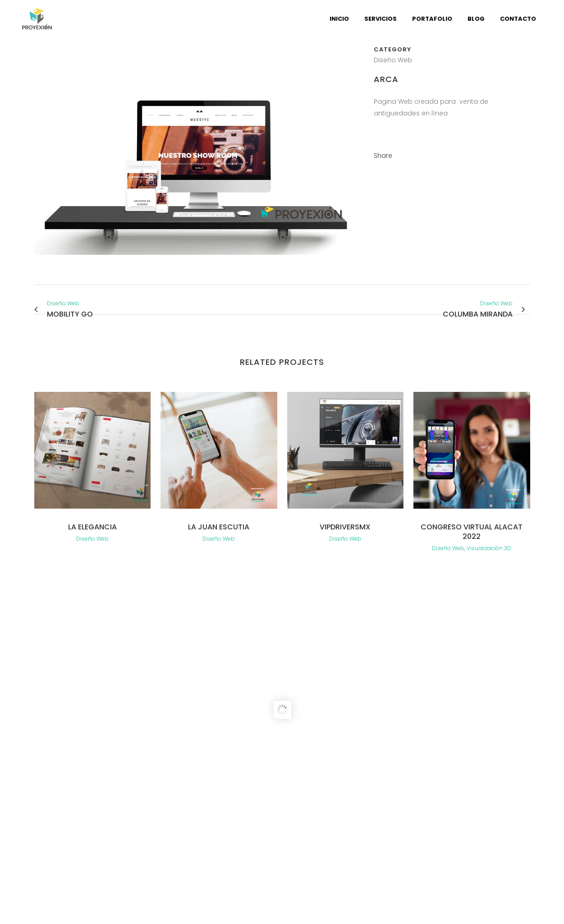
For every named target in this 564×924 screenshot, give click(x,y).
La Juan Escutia (219, 527)
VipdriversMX (345, 527)
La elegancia (92, 527)
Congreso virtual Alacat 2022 (472, 532)
